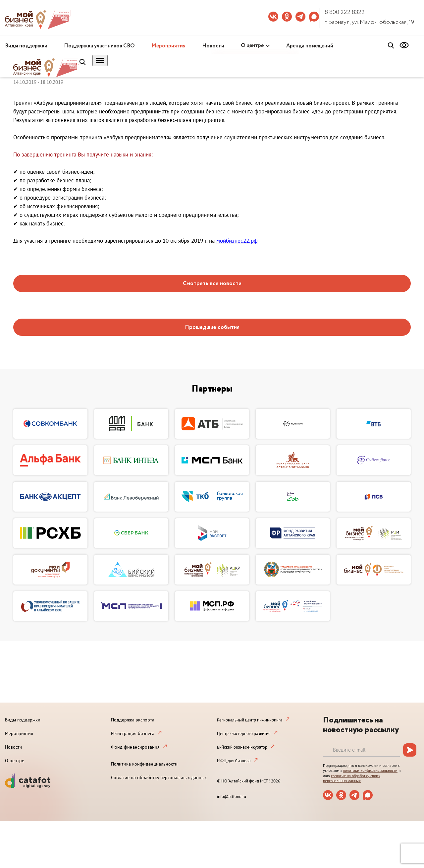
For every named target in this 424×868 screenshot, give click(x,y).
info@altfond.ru (232, 797)
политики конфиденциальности (370, 770)
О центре (252, 46)
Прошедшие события (212, 327)
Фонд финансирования (135, 747)
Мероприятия (168, 46)
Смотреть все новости (212, 284)
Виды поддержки (26, 46)
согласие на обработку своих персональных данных (352, 778)
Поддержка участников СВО (99, 46)
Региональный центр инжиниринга (250, 720)
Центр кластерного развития (244, 734)
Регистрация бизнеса (133, 733)
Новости (213, 46)
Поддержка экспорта (133, 720)
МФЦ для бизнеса (234, 761)
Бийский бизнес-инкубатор (242, 747)
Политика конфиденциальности (144, 764)
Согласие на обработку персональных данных (159, 777)
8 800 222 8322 (345, 12)
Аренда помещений (310, 46)
